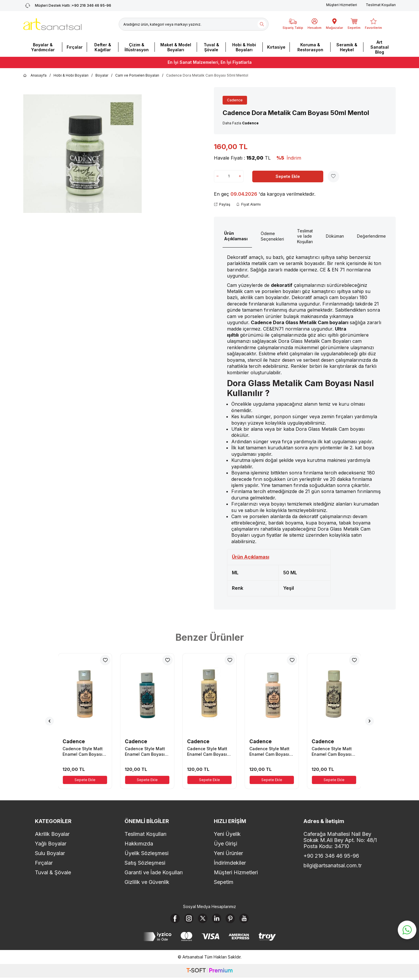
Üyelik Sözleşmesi (147, 853)
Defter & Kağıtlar (103, 47)
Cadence (235, 100)
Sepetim (224, 882)
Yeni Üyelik (227, 834)
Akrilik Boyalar (52, 834)
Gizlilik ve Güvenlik (147, 882)
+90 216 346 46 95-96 (331, 856)
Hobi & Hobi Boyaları (244, 47)
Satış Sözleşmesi (145, 863)
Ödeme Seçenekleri (272, 236)
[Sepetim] (354, 24)
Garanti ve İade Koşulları (154, 872)
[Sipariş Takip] (293, 24)
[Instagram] (186, 919)
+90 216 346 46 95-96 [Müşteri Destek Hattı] (67, 6)
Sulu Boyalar (50, 853)
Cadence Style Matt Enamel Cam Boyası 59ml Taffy (207, 751)
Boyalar (102, 75)
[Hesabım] (315, 24)
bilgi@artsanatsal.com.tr (333, 865)
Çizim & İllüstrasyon (137, 47)
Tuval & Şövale (211, 47)
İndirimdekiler (230, 863)
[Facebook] (170, 919)
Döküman (335, 236)
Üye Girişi (226, 844)
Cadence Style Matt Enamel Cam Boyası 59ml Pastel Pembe (83, 751)
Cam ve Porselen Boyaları (137, 75)
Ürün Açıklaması (236, 236)
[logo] (52, 24)
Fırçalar (75, 47)
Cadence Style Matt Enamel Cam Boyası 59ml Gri (332, 751)
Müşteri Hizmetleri (342, 5)
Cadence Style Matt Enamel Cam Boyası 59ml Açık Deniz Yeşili (147, 751)
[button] (49, 721)
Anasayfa (35, 75)
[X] (202, 919)
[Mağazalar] (334, 24)
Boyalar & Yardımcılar (43, 47)
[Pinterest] (234, 919)
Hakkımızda (139, 844)
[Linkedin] (218, 919)
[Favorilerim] (373, 24)
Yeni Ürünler (228, 853)
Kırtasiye (276, 47)
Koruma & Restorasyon (310, 47)
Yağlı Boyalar (51, 844)
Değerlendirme (371, 236)
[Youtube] (250, 919)
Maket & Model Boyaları (176, 47)
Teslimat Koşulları (381, 5)
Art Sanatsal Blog (380, 47)
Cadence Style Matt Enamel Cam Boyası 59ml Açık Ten (269, 751)
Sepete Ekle (288, 176)
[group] (82, 154)
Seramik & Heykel (347, 47)
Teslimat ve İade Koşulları (305, 236)
